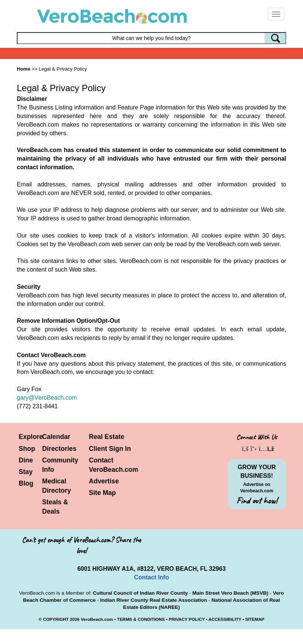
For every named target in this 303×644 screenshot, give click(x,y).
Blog (26, 483)
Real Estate (107, 437)
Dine (26, 460)
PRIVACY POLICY (187, 619)
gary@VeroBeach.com (47, 398)
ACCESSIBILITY (225, 619)
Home (24, 69)
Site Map (102, 493)
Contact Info (151, 577)
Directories (59, 449)
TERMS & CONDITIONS (141, 619)
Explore (31, 437)
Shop (27, 449)
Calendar (56, 437)
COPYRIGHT (56, 619)
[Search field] (151, 38)
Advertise (104, 481)
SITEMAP (255, 619)
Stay (26, 472)
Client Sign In (110, 449)
